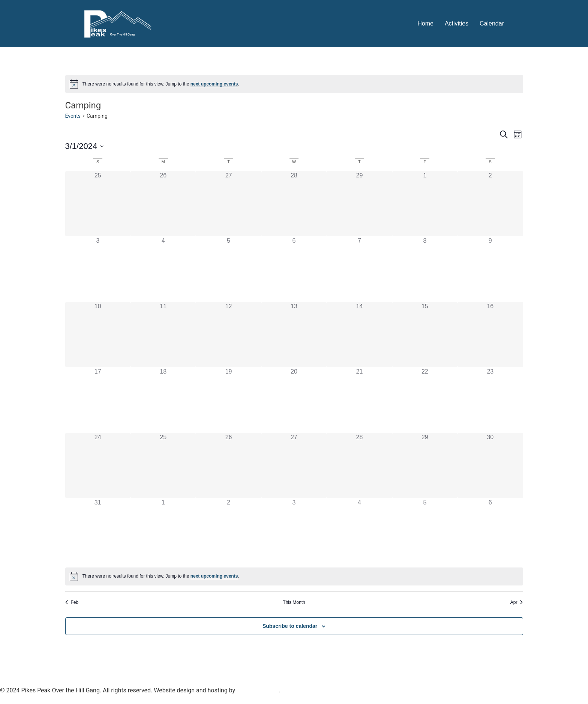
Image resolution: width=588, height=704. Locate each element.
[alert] (294, 84)
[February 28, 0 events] (294, 204)
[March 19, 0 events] (228, 400)
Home (425, 23)
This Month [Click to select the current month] (294, 602)
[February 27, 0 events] (228, 204)
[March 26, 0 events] (228, 465)
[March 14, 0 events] (359, 335)
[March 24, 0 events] (98, 465)
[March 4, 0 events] (163, 269)
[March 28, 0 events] (359, 465)
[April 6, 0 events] (490, 531)
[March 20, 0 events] (294, 400)
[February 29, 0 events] (359, 204)
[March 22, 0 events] (425, 400)
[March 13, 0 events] (294, 335)
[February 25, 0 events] (98, 204)
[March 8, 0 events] (425, 269)
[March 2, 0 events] (490, 204)
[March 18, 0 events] (163, 400)
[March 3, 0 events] (98, 269)
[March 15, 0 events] (425, 335)
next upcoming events (214, 84)
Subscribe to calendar (290, 626)
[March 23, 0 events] (490, 400)
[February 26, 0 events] (163, 204)
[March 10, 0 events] (98, 335)
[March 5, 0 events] (228, 269)
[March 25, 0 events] (163, 465)
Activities (457, 23)
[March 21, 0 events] (359, 400)
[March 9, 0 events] (490, 269)
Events (73, 116)
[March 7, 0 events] (359, 269)
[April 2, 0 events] (228, 531)
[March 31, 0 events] (98, 531)
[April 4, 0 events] (359, 531)
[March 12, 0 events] (228, 335)
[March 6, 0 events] (294, 269)
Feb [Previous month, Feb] (72, 602)
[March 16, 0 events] (490, 335)
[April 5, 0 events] (425, 531)
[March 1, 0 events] (425, 204)
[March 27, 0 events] (294, 465)
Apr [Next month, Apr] (517, 602)
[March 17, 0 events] (98, 400)
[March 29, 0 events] (425, 465)
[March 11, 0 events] (163, 335)
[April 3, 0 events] (294, 531)
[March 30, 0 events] (490, 465)
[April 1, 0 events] (163, 531)
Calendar (492, 23)
